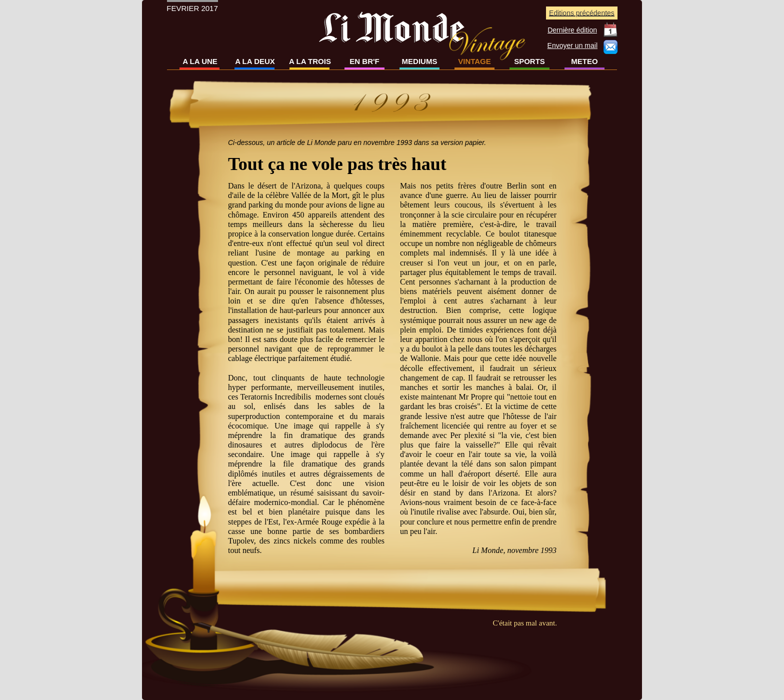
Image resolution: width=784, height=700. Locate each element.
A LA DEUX (255, 61)
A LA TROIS (310, 61)
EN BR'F (364, 61)
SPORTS (529, 61)
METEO (584, 61)
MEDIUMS (420, 61)
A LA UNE (200, 61)
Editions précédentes (582, 13)
